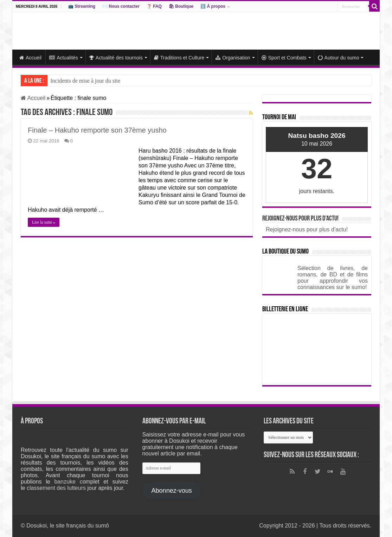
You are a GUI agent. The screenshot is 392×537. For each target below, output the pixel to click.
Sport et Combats (284, 58)
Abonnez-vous (172, 491)
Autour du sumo (339, 58)
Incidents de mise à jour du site (85, 81)
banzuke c (68, 482)
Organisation (233, 58)
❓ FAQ (154, 6)
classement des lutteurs (56, 488)
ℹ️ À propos (213, 6)
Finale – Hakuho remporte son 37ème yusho (97, 130)
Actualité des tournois (116, 58)
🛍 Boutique (181, 6)
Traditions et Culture (179, 58)
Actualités (64, 58)
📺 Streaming (82, 6)
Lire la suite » (44, 222)
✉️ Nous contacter (121, 6)
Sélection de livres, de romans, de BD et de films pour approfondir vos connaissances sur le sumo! (333, 278)
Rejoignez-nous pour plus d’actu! (300, 219)
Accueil (30, 58)
